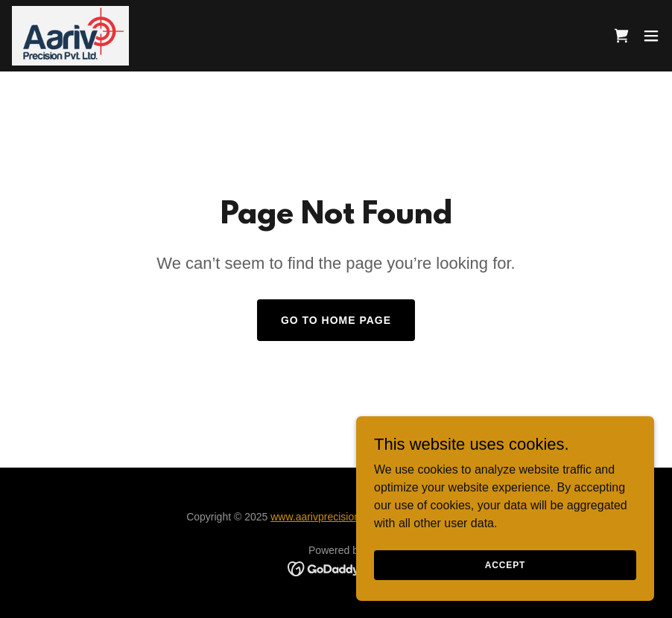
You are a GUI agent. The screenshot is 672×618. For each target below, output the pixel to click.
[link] (70, 36)
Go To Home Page (336, 320)
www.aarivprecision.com (326, 517)
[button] (651, 36)
